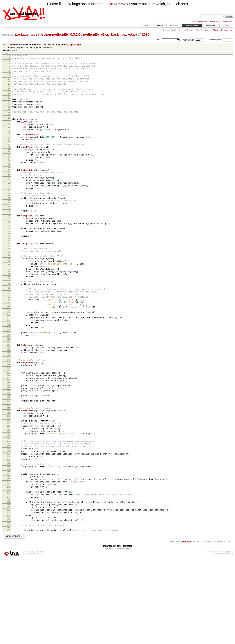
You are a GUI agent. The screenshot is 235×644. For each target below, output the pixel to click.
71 (9, 266)
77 (9, 283)
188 (8, 615)
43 (9, 182)
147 (8, 491)
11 (9, 87)
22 (9, 120)
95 (9, 337)
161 (8, 534)
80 (9, 292)
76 (9, 280)
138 (8, 466)
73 (9, 272)
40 (9, 173)
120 (8, 412)
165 (8, 545)
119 (8, 409)
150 (8, 501)
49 (9, 200)
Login (193, 22)
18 (9, 108)
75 (9, 277)
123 (8, 420)
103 (8, 362)
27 (9, 134)
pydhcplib (91, 34)
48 (9, 197)
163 (8, 540)
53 (9, 213)
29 (9, 140)
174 (8, 572)
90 (9, 322)
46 (9, 191)
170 (8, 560)
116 (8, 400)
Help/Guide (203, 22)
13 (9, 93)
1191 (44, 44)
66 (9, 251)
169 (8, 557)
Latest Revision (187, 30)
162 (8, 537)
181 (8, 594)
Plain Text (108, 634)
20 (9, 114)
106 (8, 372)
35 (9, 158)
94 (9, 334)
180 (8, 591)
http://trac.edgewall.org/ (224, 639)
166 (8, 548)
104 (8, 365)
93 (9, 331)
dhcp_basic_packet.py (119, 34)
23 (9, 123)
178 (8, 585)
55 (9, 218)
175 (8, 575)
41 (9, 176)
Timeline (159, 26)
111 (8, 386)
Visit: (159, 40)
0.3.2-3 (75, 34)
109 (8, 381)
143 (8, 480)
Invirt (109, 4)
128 (8, 436)
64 (9, 245)
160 (8, 531)
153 (8, 509)
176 (8, 578)
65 (9, 248)
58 (9, 228)
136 (8, 459)
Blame (216, 30)
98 (9, 347)
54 (9, 216)
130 (8, 442)
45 (9, 189)
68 (9, 257)
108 (8, 378)
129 (8, 439)
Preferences (227, 22)
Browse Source (192, 26)
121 (8, 414)
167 (8, 551)
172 (8, 567)
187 (8, 612)
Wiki (146, 26)
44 (9, 185)
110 (8, 383)
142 (8, 477)
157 (8, 521)
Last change (9, 44)
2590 (146, 34)
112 (8, 390)
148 (8, 495)
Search (226, 26)
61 (9, 237)
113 (8, 392)
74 (9, 275)
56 (9, 221)
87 (9, 314)
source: (8, 34)
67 (9, 254)
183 (8, 600)
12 (9, 90)
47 (9, 194)
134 (8, 454)
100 (8, 353)
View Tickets (211, 26)
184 (8, 603)
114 (8, 394)
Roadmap (174, 26)
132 (8, 448)
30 (9, 143)
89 (9, 320)
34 (9, 155)
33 (9, 152)
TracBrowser (186, 627)
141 (8, 473)
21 (9, 117)
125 (8, 426)
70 (9, 263)
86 (9, 311)
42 (9, 179)
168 (8, 554)
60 (9, 234)
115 (8, 397)
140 (8, 470)
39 (9, 170)
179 (8, 588)
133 (8, 451)
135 (8, 456)
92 (9, 329)
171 (8, 563)
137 (8, 462)
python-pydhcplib (54, 34)
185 (8, 606)
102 (8, 359)
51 (9, 207)
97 (9, 343)
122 (8, 417)
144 (8, 483)
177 (8, 581)
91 (9, 325)
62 (9, 239)
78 (9, 286)
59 (9, 231)
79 (9, 289)
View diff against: (221, 40)
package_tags (26, 34)
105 (8, 368)
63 (9, 243)
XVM (122, 4)
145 (8, 485)
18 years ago (75, 44)
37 (9, 164)
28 (9, 137)
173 (8, 569)
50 (9, 203)
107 (8, 375)
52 (9, 210)
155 (8, 515)
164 (8, 543)
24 (9, 126)
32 (9, 149)
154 (8, 512)
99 (9, 350)
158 (8, 524)
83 (9, 301)
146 (8, 488)
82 (9, 298)
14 (9, 96)
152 (8, 506)
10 (9, 84)
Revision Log (227, 30)
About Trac (214, 22)
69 (9, 260)
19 (9, 111)
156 (8, 518)
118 (8, 406)
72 (9, 268)
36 (9, 160)
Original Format (124, 634)
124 (8, 423)
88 (9, 317)
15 (9, 99)
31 (9, 146)
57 (9, 225)
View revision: (189, 40)
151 (8, 504)
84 (9, 304)
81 (9, 295)
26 (9, 131)
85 (9, 307)
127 (8, 433)
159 (8, 527)
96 (9, 340)
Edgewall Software (36, 639)
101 (8, 356)
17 (9, 106)
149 (8, 498)
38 (9, 167)
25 (9, 128)
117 (8, 403)
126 (8, 430)
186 (8, 609)
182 (8, 597)
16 (9, 102)
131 (8, 444)
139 (8, 468)
